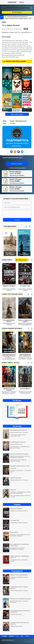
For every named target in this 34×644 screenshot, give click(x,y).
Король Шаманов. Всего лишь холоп (25, 355)
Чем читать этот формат (17, 175)
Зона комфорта (25, 389)
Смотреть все (21, 260)
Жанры (22, 2)
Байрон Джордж (23, 18)
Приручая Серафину (9, 286)
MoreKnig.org (3, 2)
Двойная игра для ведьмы (9, 389)
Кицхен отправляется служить (25, 321)
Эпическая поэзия (21, 121)
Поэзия (12, 121)
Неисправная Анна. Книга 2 (9, 321)
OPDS (27, 636)
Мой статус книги (17, 114)
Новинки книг (12, 2)
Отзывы (4, 636)
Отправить (17, 220)
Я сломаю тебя (25, 286)
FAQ (22, 636)
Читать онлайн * (17, 164)
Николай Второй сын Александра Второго (9, 355)
